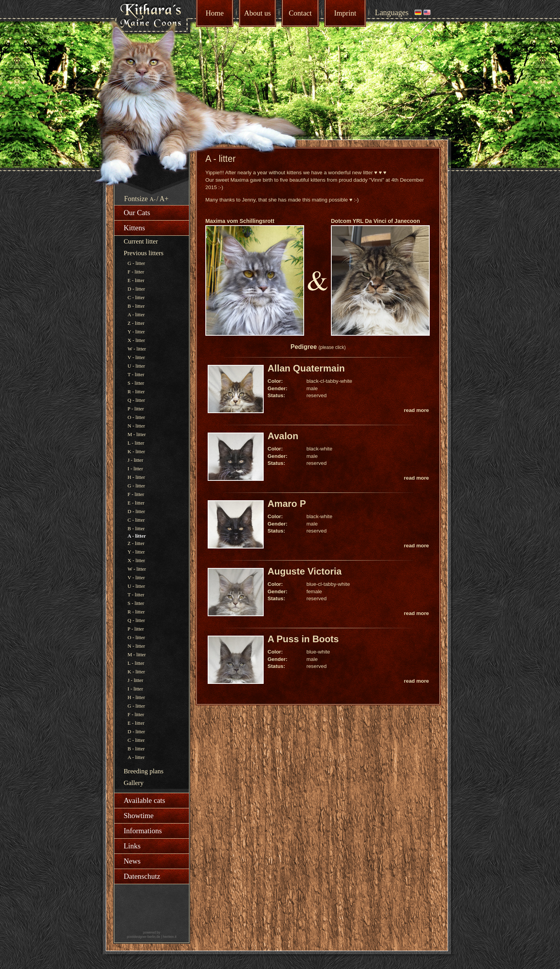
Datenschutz (142, 876)
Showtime (139, 816)
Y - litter (136, 332)
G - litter (136, 263)
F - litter (136, 272)
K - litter (136, 451)
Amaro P (287, 504)
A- (153, 199)
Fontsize (136, 199)
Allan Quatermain (306, 368)
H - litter (136, 477)
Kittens (134, 228)
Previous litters (143, 253)
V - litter (136, 357)
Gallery (134, 783)
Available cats (144, 800)
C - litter (136, 297)
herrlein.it (170, 937)
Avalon (283, 436)
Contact (300, 13)
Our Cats (137, 213)
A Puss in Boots (303, 639)
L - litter (136, 443)
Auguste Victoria (304, 571)
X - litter (136, 340)
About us (257, 13)
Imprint (345, 13)
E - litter (136, 280)
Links (132, 846)
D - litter (136, 289)
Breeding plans (143, 771)
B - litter (136, 306)
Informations (143, 831)
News (132, 861)
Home (215, 13)
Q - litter (136, 400)
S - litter (136, 383)
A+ (164, 199)
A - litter (136, 315)
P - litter (136, 409)
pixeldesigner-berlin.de (143, 937)
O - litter (136, 417)
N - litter (136, 426)
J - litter (135, 460)
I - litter (135, 469)
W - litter (137, 349)
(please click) (332, 347)
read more (416, 410)
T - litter (136, 374)
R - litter (136, 392)
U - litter (136, 366)
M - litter (137, 434)
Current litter (141, 241)
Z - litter (136, 323)
